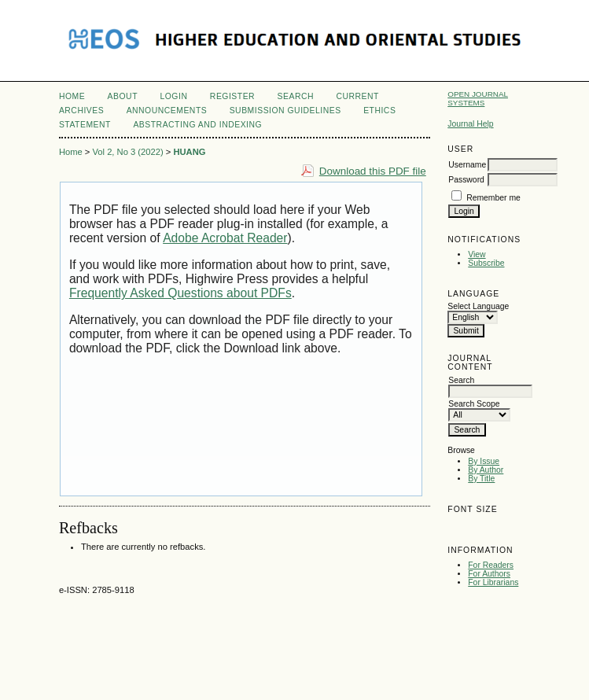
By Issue (484, 461)
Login (173, 96)
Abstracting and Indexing (197, 125)
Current (357, 96)
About (123, 96)
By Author (486, 470)
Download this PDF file (373, 171)
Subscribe (486, 263)
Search (296, 96)
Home (72, 96)
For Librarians (493, 582)
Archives (81, 111)
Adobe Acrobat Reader (225, 238)
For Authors (489, 574)
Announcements (167, 111)
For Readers (491, 565)
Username (467, 165)
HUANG (189, 152)
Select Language (478, 306)
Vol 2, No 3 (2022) (127, 152)
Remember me (493, 198)
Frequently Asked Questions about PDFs (180, 293)
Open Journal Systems (478, 98)
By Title (481, 479)
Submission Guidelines (285, 111)
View (477, 254)
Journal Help (470, 124)
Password (466, 180)
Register (232, 96)
